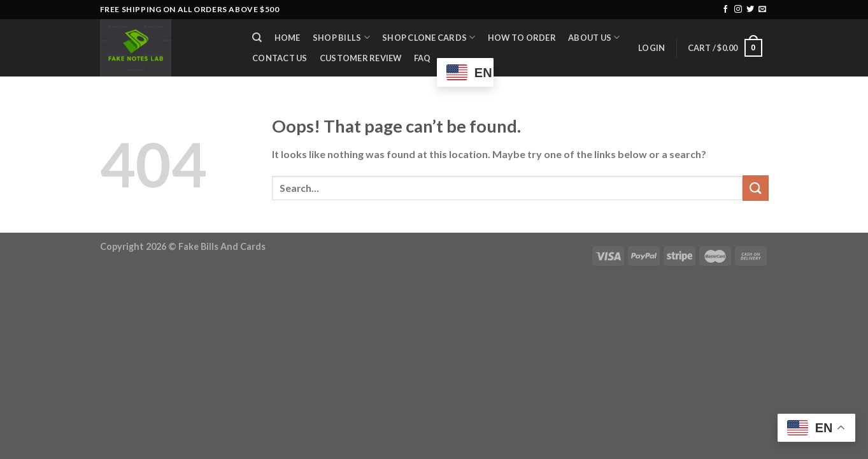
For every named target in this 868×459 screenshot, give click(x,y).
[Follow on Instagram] (738, 10)
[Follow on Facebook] (725, 10)
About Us (594, 37)
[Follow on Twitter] (750, 10)
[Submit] (755, 188)
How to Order (522, 38)
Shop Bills (341, 37)
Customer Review (361, 58)
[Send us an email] (762, 10)
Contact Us (280, 58)
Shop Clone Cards (429, 37)
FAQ (423, 58)
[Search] (258, 38)
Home (288, 38)
